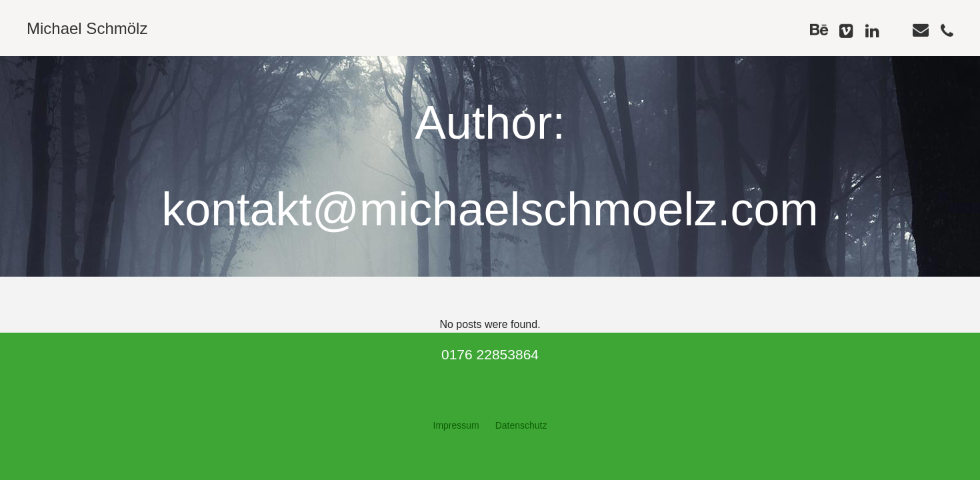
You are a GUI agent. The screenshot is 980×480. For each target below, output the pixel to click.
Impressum (456, 425)
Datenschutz (521, 425)
